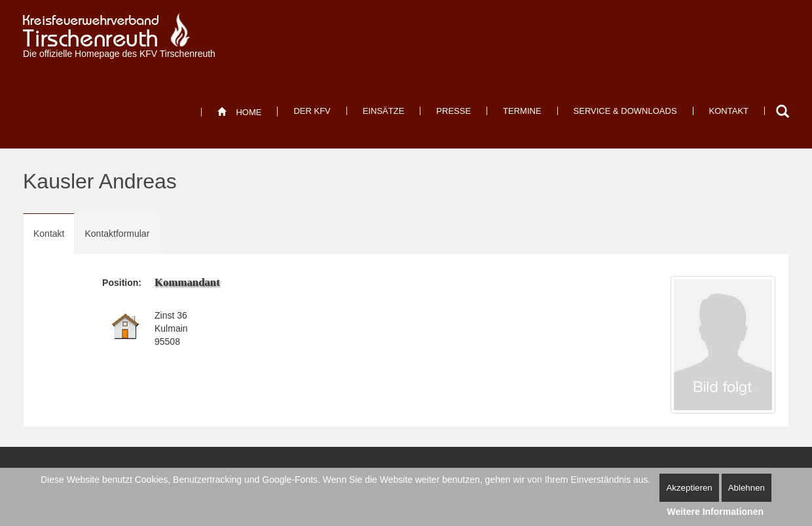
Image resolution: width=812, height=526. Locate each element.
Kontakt (49, 234)
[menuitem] (239, 112)
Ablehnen (747, 488)
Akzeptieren (689, 488)
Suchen (783, 111)
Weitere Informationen (715, 512)
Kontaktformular (117, 234)
